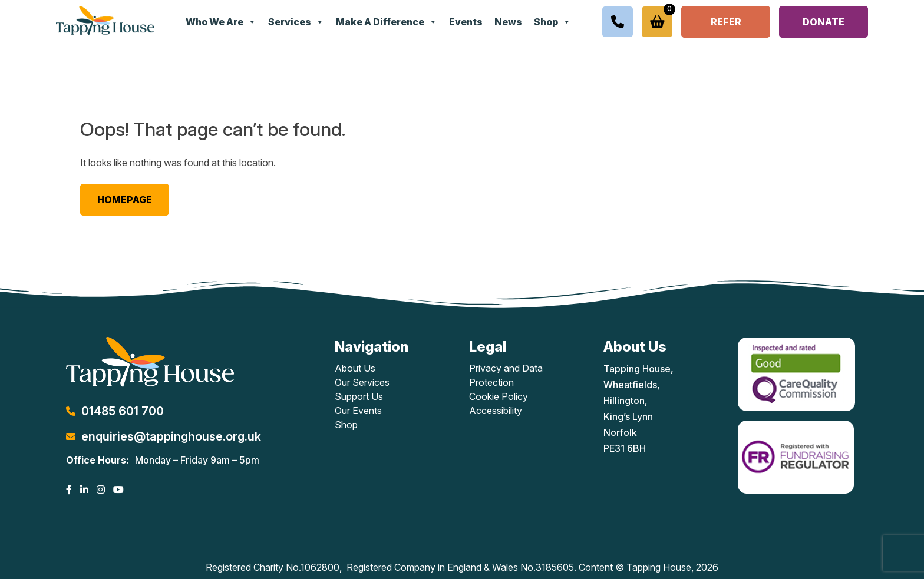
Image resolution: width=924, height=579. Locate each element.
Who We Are (221, 22)
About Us (355, 368)
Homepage (125, 200)
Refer (726, 22)
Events (466, 22)
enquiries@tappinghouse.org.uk (171, 436)
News (508, 22)
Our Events (358, 411)
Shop (552, 22)
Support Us (359, 396)
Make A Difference (387, 22)
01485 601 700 (123, 411)
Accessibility (496, 411)
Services (296, 22)
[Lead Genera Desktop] (105, 19)
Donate (824, 22)
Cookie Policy (499, 396)
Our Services (362, 382)
